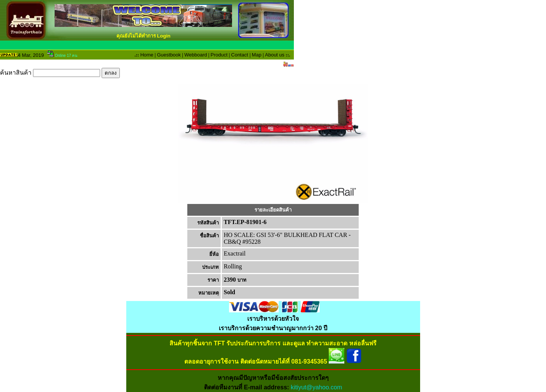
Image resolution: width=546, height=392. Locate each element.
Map (257, 55)
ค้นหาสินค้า (60, 73)
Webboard (196, 55)
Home (147, 55)
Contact (240, 55)
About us (275, 55)
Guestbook (169, 55)
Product (219, 55)
